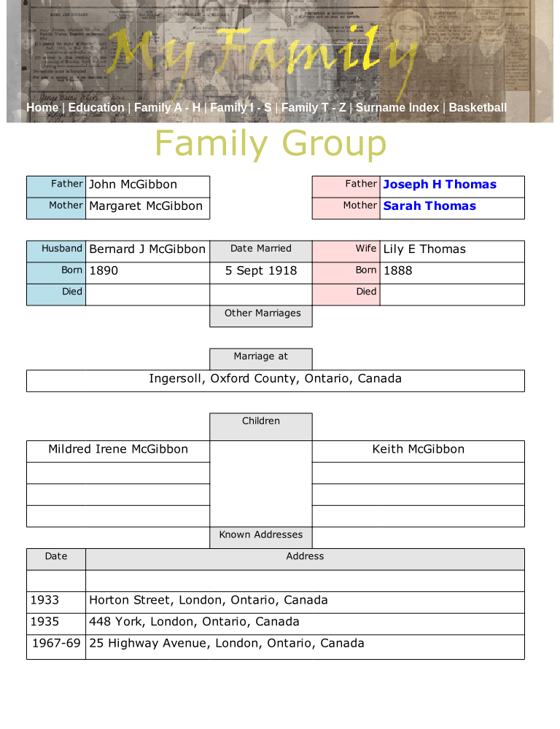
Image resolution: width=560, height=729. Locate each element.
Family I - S (242, 108)
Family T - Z (315, 108)
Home (44, 108)
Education (98, 108)
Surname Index (399, 108)
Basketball (478, 108)
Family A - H (169, 108)
